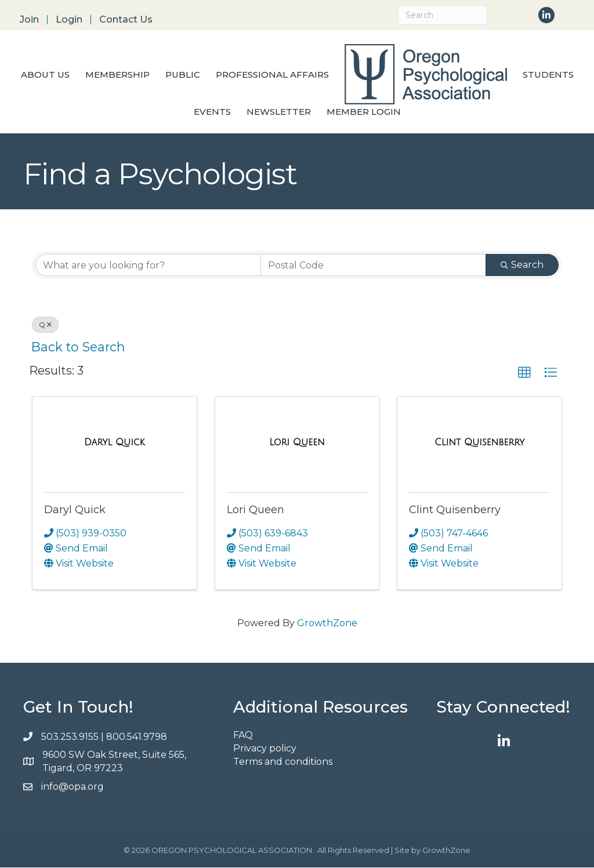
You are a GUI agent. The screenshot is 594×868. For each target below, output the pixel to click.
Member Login (364, 112)
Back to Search (78, 347)
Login (69, 20)
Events (212, 112)
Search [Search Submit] (522, 265)
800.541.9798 (138, 737)
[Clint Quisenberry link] (479, 443)
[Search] (443, 15)
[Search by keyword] (148, 266)
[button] (524, 373)
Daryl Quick (75, 510)
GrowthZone (327, 624)
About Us (45, 75)
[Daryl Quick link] (115, 443)
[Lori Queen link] (297, 443)
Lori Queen (256, 510)
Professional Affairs (272, 75)
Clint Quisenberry (455, 510)
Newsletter (279, 112)
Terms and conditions (283, 763)
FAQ (243, 736)
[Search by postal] (373, 266)
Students (548, 75)
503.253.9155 (70, 737)
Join (29, 20)
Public (183, 75)
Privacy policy (265, 749)
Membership (117, 75)
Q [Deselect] (45, 325)
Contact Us (126, 20)
